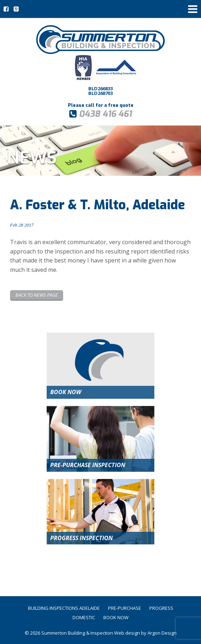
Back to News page (37, 295)
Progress (161, 608)
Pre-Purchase (125, 608)
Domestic (84, 617)
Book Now (116, 617)
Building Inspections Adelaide (64, 608)
